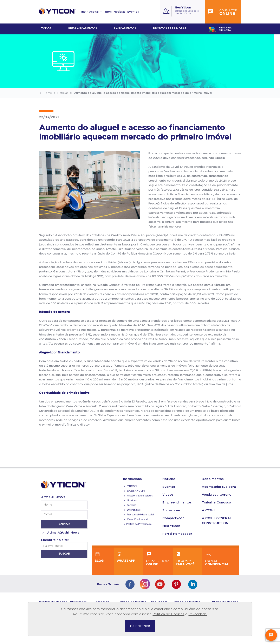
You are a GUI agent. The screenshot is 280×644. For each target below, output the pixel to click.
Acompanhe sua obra (219, 487)
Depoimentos (213, 479)
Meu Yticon (171, 526)
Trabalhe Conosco (216, 503)
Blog (108, 12)
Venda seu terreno (217, 495)
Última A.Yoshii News (60, 533)
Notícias (119, 12)
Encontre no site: (55, 540)
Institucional (92, 12)
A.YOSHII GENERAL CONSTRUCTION (217, 521)
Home (45, 93)
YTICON (130, 486)
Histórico (130, 500)
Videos (168, 495)
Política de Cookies (168, 614)
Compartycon (173, 518)
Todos (46, 29)
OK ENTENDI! (140, 626)
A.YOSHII (209, 510)
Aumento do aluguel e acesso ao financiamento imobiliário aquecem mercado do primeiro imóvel (141, 93)
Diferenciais (132, 510)
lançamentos (125, 29)
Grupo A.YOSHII (134, 491)
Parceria (130, 505)
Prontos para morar (170, 29)
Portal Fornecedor (177, 534)
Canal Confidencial (137, 519)
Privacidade (198, 614)
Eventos (133, 12)
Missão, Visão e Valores (138, 496)
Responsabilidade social (139, 515)
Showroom (171, 510)
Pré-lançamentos (83, 29)
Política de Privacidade (137, 524)
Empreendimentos (177, 503)
